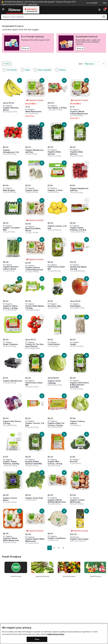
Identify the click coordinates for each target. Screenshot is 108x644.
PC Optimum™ (92, 3)
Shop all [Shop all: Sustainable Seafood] (80, 48)
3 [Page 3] (59, 548)
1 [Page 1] (49, 548)
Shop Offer (30, 116)
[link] (45, 548)
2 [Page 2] (54, 548)
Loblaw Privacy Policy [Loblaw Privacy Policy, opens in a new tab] (56, 634)
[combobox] (54, 17)
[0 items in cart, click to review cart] (105, 10)
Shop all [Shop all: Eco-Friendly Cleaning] (26, 48)
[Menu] (3, 9)
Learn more (33, 4)
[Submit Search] (104, 17)
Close (37, 639)
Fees (105, 3)
